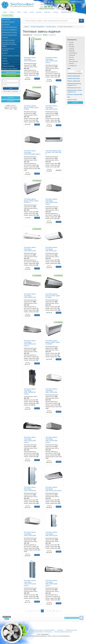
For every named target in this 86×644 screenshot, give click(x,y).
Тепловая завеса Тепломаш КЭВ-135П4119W (30, 534)
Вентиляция (6, 19)
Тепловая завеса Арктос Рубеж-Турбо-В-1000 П (31, 201)
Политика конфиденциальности (63, 632)
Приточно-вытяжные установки (11, 56)
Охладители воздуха (8, 40)
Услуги (25, 12)
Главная (5, 12)
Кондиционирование (8, 22)
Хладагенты (5, 64)
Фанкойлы (5, 61)
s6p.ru (7, 619)
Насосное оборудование (9, 30)
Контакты (56, 12)
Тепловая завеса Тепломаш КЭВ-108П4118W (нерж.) (51, 202)
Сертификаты (11, 101)
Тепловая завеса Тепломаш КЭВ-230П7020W (51, 108)
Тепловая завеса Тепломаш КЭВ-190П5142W (30, 249)
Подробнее (59, 170)
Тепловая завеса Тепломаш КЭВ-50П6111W (51, 249)
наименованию (38, 35)
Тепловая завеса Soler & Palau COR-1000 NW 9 (53, 152)
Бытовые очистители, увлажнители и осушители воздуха (9, 44)
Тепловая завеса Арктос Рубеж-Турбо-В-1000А (53, 296)
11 (57, 611)
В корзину (37, 79)
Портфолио (11, 98)
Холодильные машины (8, 66)
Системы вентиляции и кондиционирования (42, 630)
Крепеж (5, 53)
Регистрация (15, 91)
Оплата (32, 12)
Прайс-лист (47, 12)
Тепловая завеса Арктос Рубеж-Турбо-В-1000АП (53, 342)
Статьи (19, 12)
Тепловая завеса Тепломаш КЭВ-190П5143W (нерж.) (51, 583)
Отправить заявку (8, 16)
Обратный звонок (11, 72)
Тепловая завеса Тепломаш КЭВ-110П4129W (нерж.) (51, 440)
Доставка (39, 12)
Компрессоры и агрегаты (10, 32)
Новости (12, 12)
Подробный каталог (66, 12)
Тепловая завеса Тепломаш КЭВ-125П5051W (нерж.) (30, 391)
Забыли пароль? (7, 91)
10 (54, 611)
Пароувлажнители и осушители (8, 50)
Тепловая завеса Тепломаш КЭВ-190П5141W (30, 296)
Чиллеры (5, 58)
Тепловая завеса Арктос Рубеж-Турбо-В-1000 (31, 108)
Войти (11, 88)
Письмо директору (11, 76)
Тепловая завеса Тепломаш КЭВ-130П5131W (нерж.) (51, 60)
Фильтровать (75, 102)
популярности (52, 35)
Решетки (5, 38)
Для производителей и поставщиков (41, 632)
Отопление (6, 25)
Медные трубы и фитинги (10, 69)
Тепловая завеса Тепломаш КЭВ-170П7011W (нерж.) (30, 583)
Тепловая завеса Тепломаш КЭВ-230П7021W (51, 534)
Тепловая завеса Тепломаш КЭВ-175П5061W (30, 489)
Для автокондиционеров (9, 35)
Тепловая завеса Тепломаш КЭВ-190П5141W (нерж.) (30, 343)
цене (45, 35)
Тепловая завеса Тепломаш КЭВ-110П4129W (51, 391)
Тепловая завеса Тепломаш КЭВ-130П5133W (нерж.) (30, 440)
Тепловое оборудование (9, 27)
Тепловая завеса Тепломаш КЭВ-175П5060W (30, 59)
